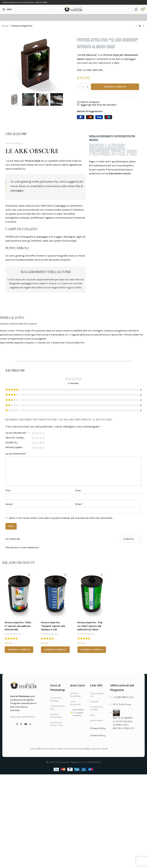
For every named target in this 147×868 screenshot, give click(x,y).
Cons (78, 584)
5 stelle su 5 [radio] (43, 527)
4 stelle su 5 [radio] (41, 527)
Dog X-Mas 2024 (122, 798)
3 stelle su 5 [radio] (38, 527)
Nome (10, 598)
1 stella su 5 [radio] (33, 527)
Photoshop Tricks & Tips (57, 817)
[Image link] (24, 779)
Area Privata (96, 814)
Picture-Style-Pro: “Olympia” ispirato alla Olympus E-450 (54, 720)
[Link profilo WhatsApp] (30, 818)
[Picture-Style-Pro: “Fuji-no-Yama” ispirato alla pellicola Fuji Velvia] (92, 689)
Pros (8, 584)
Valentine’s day (123, 791)
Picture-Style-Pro (22, 26)
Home (5, 26)
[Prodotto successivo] (144, 26)
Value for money (15, 532)
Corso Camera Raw (57, 801)
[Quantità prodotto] (83, 87)
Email (79, 598)
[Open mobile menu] (7, 10)
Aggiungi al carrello (115, 87)
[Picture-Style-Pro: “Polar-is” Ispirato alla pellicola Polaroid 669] (19, 689)
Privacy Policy (98, 822)
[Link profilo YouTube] (26, 818)
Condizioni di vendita (96, 802)
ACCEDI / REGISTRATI (76, 788)
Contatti (94, 795)
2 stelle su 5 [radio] (35, 527)
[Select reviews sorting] (131, 633)
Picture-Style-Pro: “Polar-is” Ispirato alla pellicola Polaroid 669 (17, 720)
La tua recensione (16, 547)
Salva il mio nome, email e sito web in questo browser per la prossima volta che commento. (61, 612)
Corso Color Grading (56, 793)
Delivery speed (14, 541)
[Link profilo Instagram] (21, 818)
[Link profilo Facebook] (17, 818)
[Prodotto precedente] (136, 26)
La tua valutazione (17, 527)
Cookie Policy (98, 829)
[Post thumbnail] (116, 806)
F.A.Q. (93, 809)
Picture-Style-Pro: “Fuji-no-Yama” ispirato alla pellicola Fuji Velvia (91, 720)
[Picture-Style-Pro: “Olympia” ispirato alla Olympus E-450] (55, 689)
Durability (11, 536)
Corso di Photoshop (56, 809)
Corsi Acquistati (75, 797)
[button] (19, 743)
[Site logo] (74, 9)
